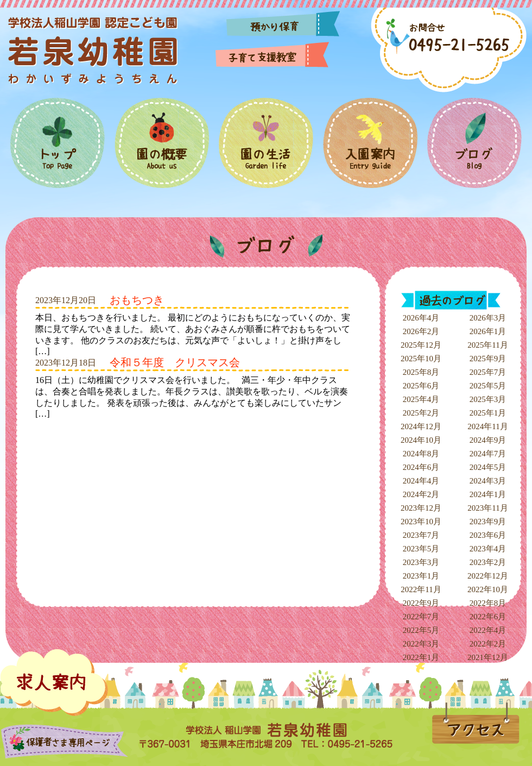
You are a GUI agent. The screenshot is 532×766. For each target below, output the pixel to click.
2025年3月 (488, 399)
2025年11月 (487, 345)
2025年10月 (421, 359)
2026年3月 (488, 318)
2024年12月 (421, 426)
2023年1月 (421, 576)
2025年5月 (488, 386)
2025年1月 (488, 413)
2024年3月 (488, 481)
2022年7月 (421, 617)
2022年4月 (488, 630)
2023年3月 (421, 562)
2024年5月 (488, 467)
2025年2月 (421, 413)
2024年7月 (488, 454)
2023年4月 (488, 549)
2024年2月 (421, 494)
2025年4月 (421, 399)
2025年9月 (488, 359)
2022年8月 (488, 603)
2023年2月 (488, 562)
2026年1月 (488, 331)
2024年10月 (421, 440)
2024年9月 (488, 440)
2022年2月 (488, 644)
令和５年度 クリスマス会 (175, 362)
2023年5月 (421, 549)
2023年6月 (488, 535)
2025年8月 (421, 372)
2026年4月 (421, 318)
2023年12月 (421, 508)
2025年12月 (421, 345)
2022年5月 (421, 630)
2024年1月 (488, 494)
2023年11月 (487, 508)
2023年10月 (421, 522)
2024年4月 (421, 481)
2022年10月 (488, 589)
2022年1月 (421, 657)
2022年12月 (488, 576)
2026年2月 (421, 331)
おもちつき (137, 300)
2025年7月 (488, 372)
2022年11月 (421, 589)
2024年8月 (421, 454)
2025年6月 (421, 386)
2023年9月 (488, 522)
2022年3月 (421, 644)
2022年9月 (421, 603)
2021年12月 (488, 657)
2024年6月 (421, 467)
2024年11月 (487, 426)
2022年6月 (488, 617)
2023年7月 (421, 535)
